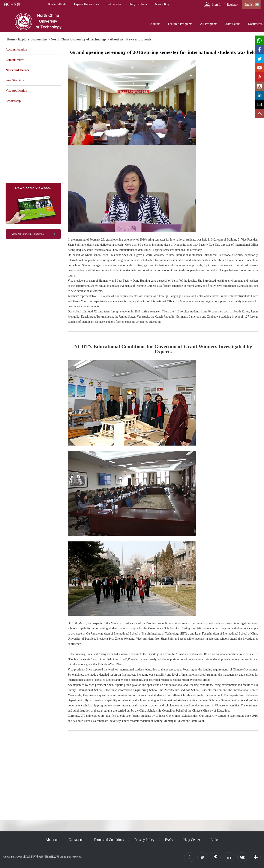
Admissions (233, 24)
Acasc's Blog (162, 4)
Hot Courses (114, 4)
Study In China (138, 4)
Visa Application (16, 91)
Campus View (15, 60)
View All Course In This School (28, 234)
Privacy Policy (144, 840)
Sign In (217, 4)
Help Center (192, 840)
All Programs (208, 24)
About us (154, 24)
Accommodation (16, 49)
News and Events (139, 39)
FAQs (169, 840)
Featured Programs (180, 24)
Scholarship (13, 101)
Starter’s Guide (57, 4)
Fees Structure (15, 80)
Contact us (76, 840)
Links (214, 840)
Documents (255, 24)
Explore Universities (86, 4)
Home (11, 39)
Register (232, 4)
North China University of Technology (79, 39)
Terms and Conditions (109, 840)
